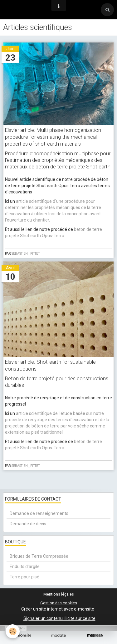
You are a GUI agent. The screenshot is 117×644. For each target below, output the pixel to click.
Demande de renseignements (39, 513)
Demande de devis (28, 524)
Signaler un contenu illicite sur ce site (59, 618)
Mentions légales (59, 594)
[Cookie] (13, 631)
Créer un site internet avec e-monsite (58, 609)
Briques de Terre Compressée (39, 556)
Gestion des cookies (59, 603)
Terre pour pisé (24, 577)
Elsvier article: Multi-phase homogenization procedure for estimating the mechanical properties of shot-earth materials (53, 137)
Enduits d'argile (25, 567)
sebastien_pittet (26, 253)
